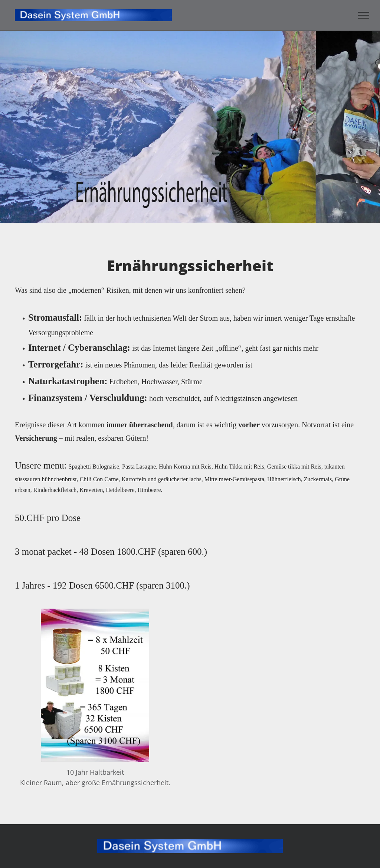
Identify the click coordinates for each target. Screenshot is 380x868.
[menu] (364, 15)
